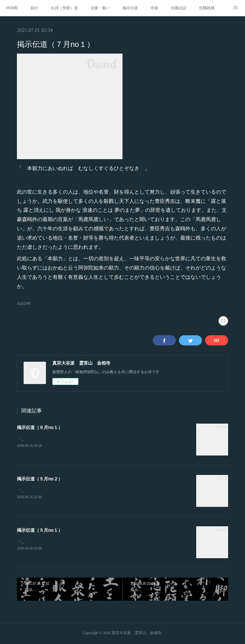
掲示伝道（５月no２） (40, 479)
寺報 (154, 8)
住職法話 (179, 8)
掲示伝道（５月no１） (40, 531)
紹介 (34, 8)
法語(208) (24, 303)
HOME (12, 8)
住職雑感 (207, 8)
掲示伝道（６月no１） (40, 427)
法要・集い (100, 8)
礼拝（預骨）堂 (64, 8)
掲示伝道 (130, 8)
